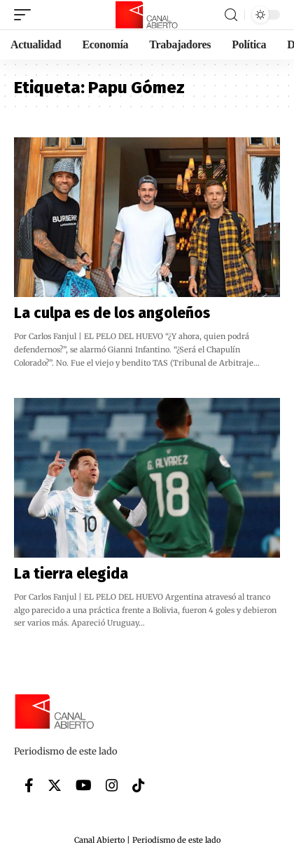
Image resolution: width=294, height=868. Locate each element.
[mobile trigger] (26, 15)
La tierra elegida (71, 574)
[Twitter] (55, 785)
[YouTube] (84, 785)
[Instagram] (112, 785)
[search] (231, 15)
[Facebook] (29, 785)
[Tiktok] (139, 785)
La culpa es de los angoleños (112, 313)
